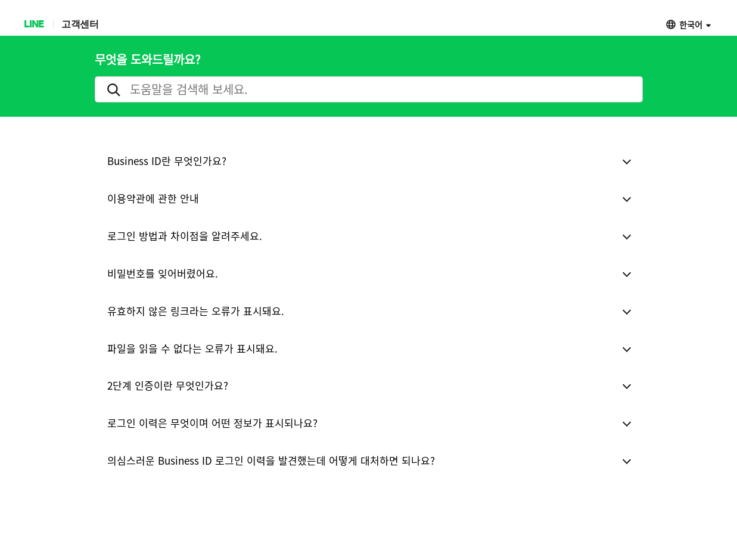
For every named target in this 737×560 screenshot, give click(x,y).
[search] (369, 89)
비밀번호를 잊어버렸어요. (163, 273)
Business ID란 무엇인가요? (167, 161)
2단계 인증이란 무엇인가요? (168, 385)
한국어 (691, 24)
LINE (34, 24)
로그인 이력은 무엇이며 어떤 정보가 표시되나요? (212, 423)
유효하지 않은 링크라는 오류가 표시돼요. (196, 311)
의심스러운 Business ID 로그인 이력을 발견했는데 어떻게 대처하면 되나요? (271, 460)
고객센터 (80, 24)
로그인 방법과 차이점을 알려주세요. (185, 236)
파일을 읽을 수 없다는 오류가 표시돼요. (192, 348)
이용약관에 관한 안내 (153, 198)
